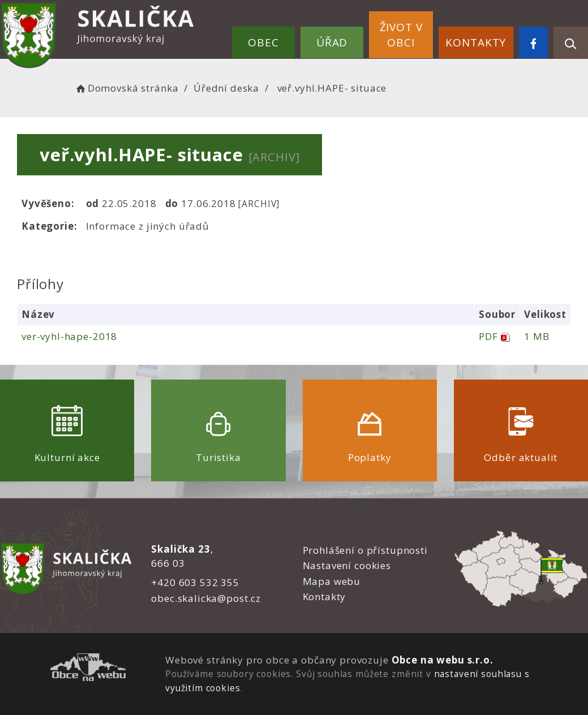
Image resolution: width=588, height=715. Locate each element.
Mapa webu (332, 581)
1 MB (537, 336)
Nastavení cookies (347, 565)
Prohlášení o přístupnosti (365, 550)
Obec (263, 42)
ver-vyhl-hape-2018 (69, 336)
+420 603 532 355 (195, 582)
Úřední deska (226, 88)
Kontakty (476, 42)
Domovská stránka (126, 88)
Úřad (332, 42)
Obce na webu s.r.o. (443, 660)
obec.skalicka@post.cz (206, 598)
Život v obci (401, 35)
